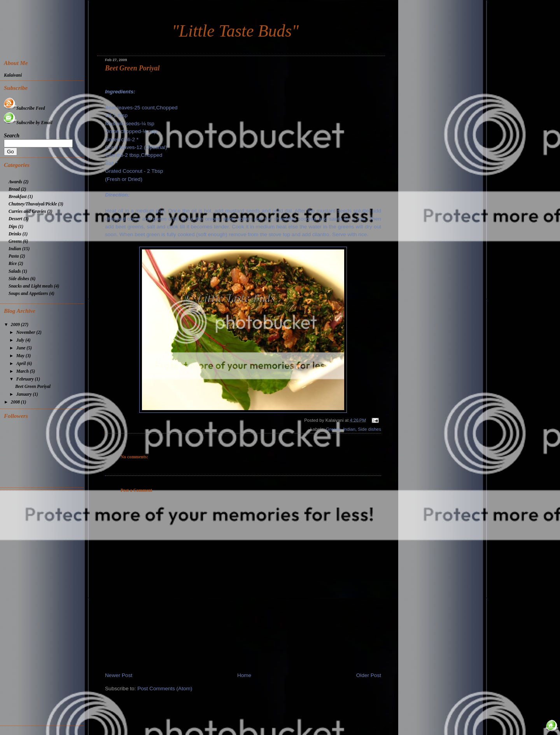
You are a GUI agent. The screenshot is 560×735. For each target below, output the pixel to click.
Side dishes (369, 429)
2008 (16, 402)
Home (244, 675)
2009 (16, 325)
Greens (333, 429)
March (23, 371)
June (22, 348)
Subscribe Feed (24, 108)
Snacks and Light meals (31, 286)
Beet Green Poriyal (132, 68)
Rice (13, 264)
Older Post (369, 675)
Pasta (14, 256)
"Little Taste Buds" (235, 31)
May (21, 356)
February (26, 379)
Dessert (15, 219)
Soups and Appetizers (28, 294)
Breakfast (17, 197)
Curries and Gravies (27, 211)
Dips (13, 227)
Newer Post (119, 675)
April (22, 364)
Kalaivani (13, 75)
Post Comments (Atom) (165, 689)
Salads (15, 271)
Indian (349, 429)
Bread (14, 189)
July (21, 340)
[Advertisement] (44, 607)
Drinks (15, 234)
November (26, 332)
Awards (15, 182)
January (25, 394)
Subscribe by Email (28, 123)
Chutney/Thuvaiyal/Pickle (33, 204)
